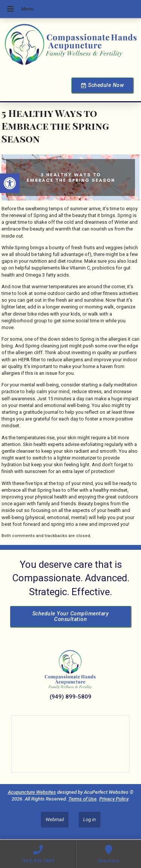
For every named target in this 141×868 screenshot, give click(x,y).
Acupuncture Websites (32, 792)
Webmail (55, 819)
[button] (10, 183)
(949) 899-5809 (70, 697)
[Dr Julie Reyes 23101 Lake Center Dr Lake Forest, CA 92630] (70, 744)
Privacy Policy (114, 799)
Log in (89, 819)
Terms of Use (83, 799)
